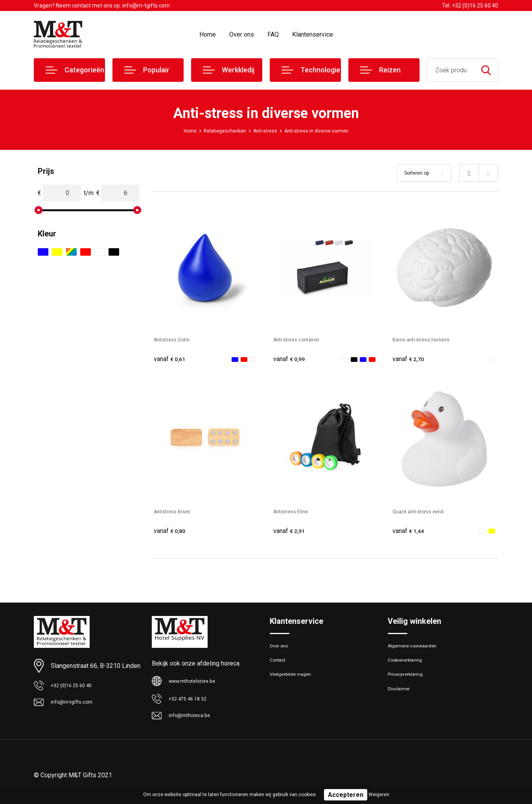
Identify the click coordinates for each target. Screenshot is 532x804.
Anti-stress (264, 131)
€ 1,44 (410, 533)
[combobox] (451, 70)
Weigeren (379, 795)
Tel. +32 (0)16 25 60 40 (470, 6)
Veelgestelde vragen (296, 685)
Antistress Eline (295, 513)
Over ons (242, 34)
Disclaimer (401, 702)
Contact (280, 668)
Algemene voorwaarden (418, 651)
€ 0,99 (291, 359)
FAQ (273, 34)
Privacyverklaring (409, 685)
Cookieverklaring (409, 668)
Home (208, 34)
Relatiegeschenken (218, 131)
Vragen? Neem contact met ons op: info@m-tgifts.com (102, 6)
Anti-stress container (302, 339)
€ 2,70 (410, 359)
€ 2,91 (291, 533)
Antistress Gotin (176, 339)
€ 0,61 (171, 359)
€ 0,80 (171, 533)
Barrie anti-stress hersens (428, 339)
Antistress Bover (177, 513)
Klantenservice (313, 34)
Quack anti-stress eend (424, 513)
